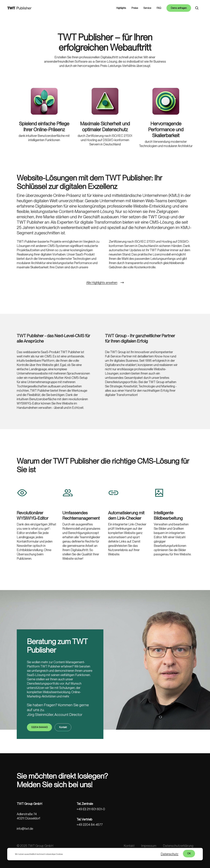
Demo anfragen (179, 8)
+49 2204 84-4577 (90, 825)
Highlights (121, 8)
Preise (135, 8)
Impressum (149, 846)
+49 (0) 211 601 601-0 (91, 809)
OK (189, 853)
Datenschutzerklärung (178, 846)
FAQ (159, 8)
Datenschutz (170, 854)
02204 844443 (39, 744)
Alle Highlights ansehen (102, 300)
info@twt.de (25, 829)
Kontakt (63, 744)
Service (147, 8)
